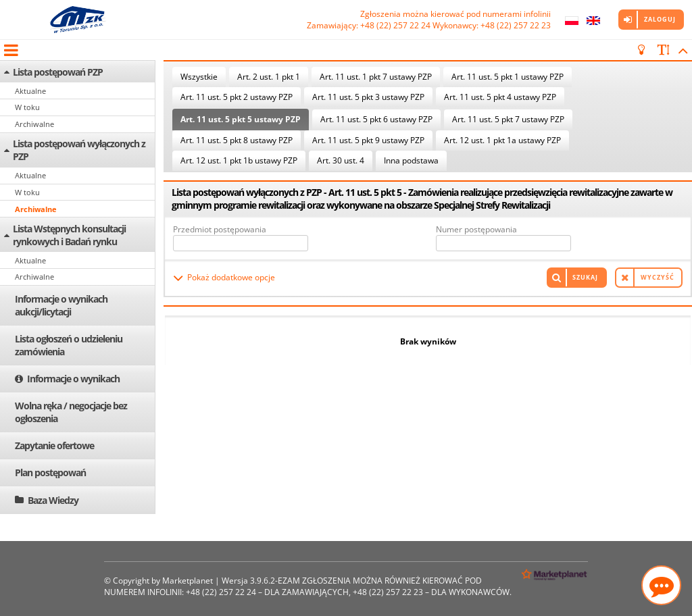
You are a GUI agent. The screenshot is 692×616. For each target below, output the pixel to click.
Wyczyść (658, 277)
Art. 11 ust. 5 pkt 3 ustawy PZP (368, 97)
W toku (27, 107)
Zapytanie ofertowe (54, 445)
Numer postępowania (476, 229)
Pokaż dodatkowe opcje (231, 277)
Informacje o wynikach (73, 379)
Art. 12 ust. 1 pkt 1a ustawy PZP (502, 140)
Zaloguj (660, 19)
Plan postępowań (50, 472)
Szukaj (585, 277)
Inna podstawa (411, 160)
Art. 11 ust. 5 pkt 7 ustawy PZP (508, 119)
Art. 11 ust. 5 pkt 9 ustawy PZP (368, 140)
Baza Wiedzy (53, 500)
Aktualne (30, 91)
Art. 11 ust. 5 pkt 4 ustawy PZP (500, 97)
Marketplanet (188, 581)
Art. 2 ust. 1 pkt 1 (269, 77)
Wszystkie (199, 77)
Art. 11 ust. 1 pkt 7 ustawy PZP (376, 77)
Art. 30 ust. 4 (341, 160)
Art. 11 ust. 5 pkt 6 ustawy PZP (376, 119)
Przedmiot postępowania (220, 229)
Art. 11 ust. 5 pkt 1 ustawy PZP (508, 77)
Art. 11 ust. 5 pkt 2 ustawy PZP (237, 97)
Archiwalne (34, 124)
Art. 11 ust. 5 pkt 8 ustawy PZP (237, 140)
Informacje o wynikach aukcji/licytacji (61, 305)
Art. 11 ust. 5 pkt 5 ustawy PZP (241, 119)
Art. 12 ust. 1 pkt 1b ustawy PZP (239, 160)
